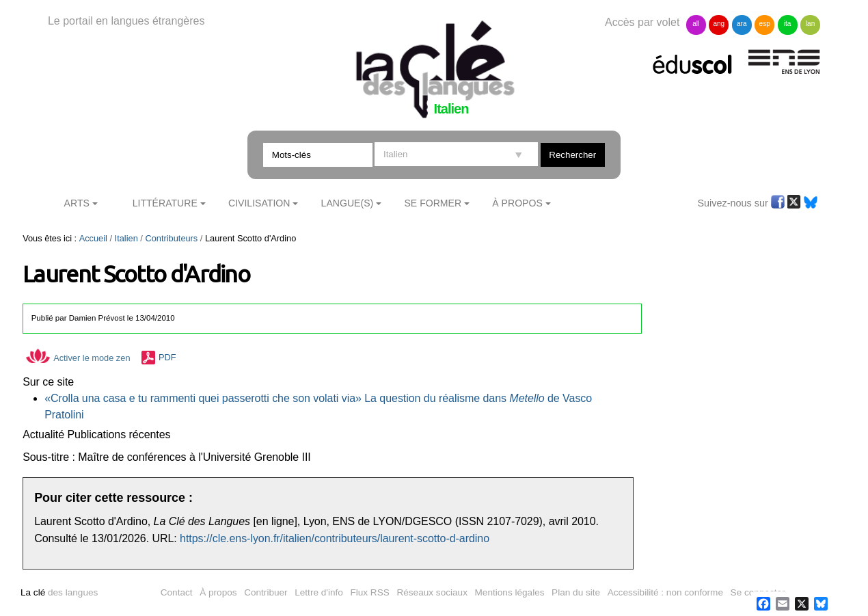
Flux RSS (369, 592)
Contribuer (266, 592)
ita (788, 24)
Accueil (93, 238)
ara (742, 24)
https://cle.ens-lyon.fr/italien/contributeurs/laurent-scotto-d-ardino (335, 538)
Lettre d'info (319, 592)
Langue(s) (348, 203)
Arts (77, 203)
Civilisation (259, 203)
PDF (167, 358)
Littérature (165, 203)
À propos (218, 592)
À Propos (517, 203)
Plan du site (576, 592)
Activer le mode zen (78, 358)
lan (810, 24)
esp (765, 24)
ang (719, 24)
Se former (433, 203)
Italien (126, 238)
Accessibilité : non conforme (665, 592)
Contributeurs (171, 238)
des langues (59, 592)
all (696, 24)
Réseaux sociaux (432, 592)
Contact (177, 592)
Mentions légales (510, 592)
